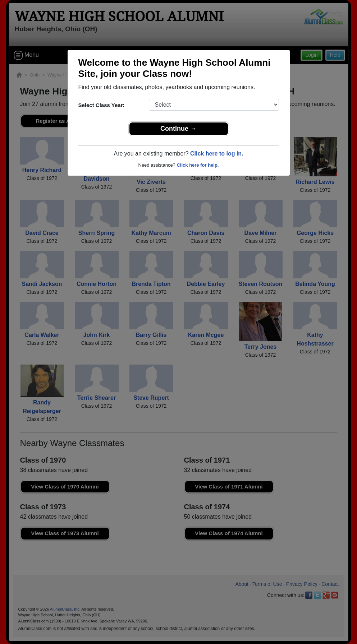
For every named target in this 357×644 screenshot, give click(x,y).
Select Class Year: (102, 105)
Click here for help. (198, 165)
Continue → (178, 129)
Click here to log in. (217, 154)
